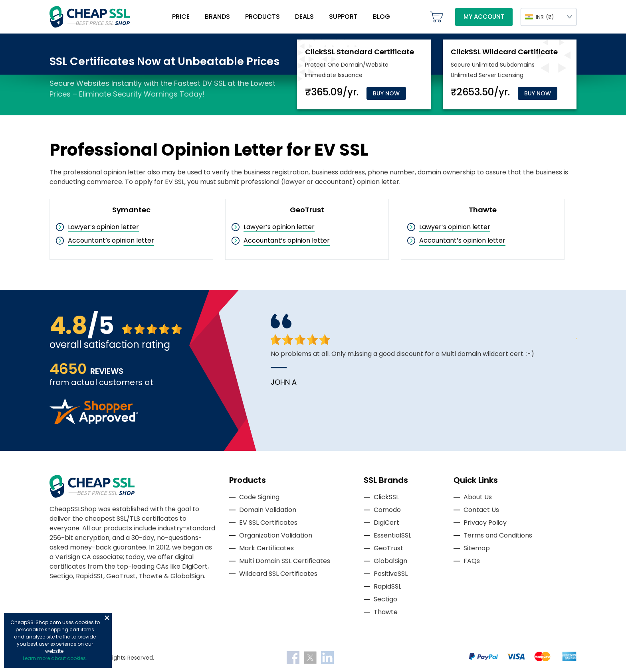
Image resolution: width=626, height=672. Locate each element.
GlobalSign (390, 561)
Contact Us (481, 510)
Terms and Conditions (498, 535)
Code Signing (259, 497)
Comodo (387, 510)
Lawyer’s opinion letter (103, 227)
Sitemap (477, 548)
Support (343, 17)
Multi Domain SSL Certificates (285, 561)
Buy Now (386, 93)
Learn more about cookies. (55, 658)
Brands (217, 17)
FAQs (472, 561)
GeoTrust (388, 548)
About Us (478, 497)
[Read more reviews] (94, 422)
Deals (304, 17)
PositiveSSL (391, 574)
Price (181, 17)
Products (262, 17)
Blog (381, 17)
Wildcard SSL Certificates (278, 574)
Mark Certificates (266, 548)
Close (107, 618)
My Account (484, 17)
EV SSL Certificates (268, 523)
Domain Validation (268, 510)
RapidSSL (387, 586)
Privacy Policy (485, 523)
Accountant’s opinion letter (111, 240)
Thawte (386, 612)
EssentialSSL (392, 535)
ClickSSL (386, 497)
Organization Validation (276, 535)
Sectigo (385, 599)
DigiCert (386, 523)
